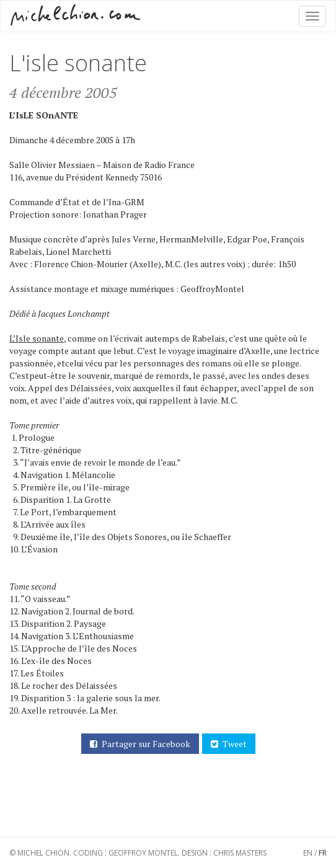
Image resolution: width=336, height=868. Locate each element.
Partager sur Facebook (138, 744)
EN (308, 853)
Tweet (227, 744)
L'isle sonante (78, 63)
